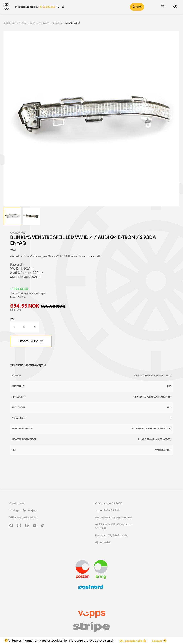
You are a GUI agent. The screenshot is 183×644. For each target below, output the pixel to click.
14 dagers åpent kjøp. (26, 7)
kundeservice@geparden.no (113, 517)
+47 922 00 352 (46, 7)
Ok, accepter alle (133, 641)
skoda (23, 23)
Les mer (159, 641)
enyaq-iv (44, 23)
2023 (33, 23)
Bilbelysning (73, 23)
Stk (12, 320)
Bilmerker (10, 23)
